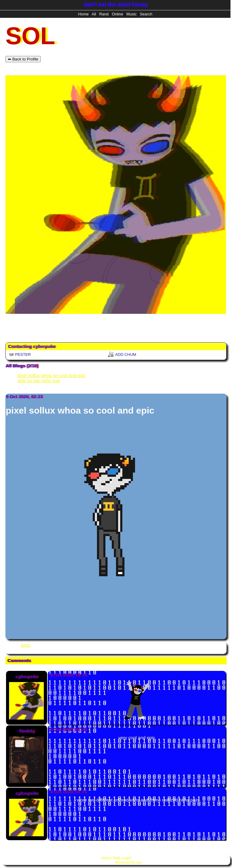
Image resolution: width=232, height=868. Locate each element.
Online (118, 14)
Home (84, 14)
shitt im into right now (39, 380)
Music (131, 14)
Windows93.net (128, 862)
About (106, 858)
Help (117, 858)
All (94, 14)
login (26, 645)
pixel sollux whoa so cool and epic (52, 375)
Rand (104, 14)
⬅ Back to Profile (23, 59)
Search (146, 14)
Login (127, 858)
